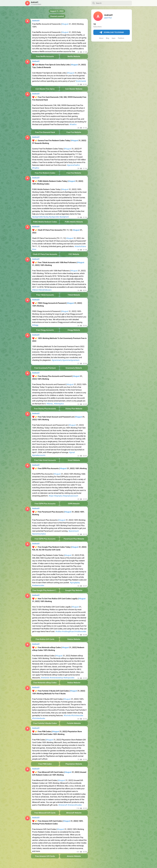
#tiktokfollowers (45, 290)
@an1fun (108, 18)
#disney (50, 404)
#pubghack (64, 217)
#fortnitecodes (77, 715)
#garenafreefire (73, 165)
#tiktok (35, 290)
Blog (108, 38)
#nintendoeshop (56, 678)
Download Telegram (112, 32)
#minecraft (63, 805)
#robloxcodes (81, 631)
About (101, 38)
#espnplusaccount (71, 496)
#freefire (73, 124)
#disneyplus (59, 404)
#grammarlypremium (71, 360)
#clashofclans (80, 246)
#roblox (59, 631)
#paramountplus (39, 534)
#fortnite (67, 715)
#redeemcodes (38, 585)
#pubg (46, 217)
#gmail (72, 452)
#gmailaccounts (39, 455)
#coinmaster (81, 81)
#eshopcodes (69, 678)
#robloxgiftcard (68, 631)
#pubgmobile (37, 217)
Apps (114, 38)
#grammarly (57, 360)
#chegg (35, 325)
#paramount (74, 531)
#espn (51, 496)
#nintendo (45, 678)
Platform (121, 38)
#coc (34, 249)
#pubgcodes (54, 217)
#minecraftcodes (75, 805)
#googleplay (75, 583)
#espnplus (58, 496)
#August (65, 24)
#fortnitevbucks (39, 718)
